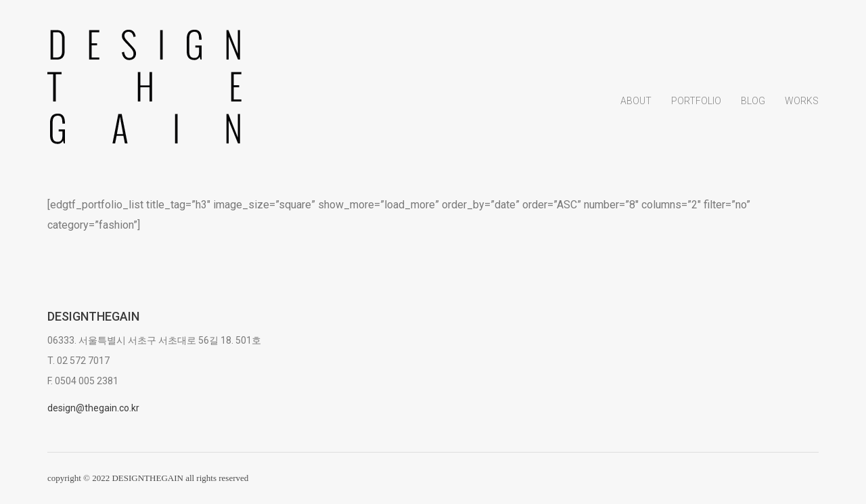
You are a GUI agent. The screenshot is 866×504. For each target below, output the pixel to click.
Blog (753, 101)
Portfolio (696, 101)
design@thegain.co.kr (93, 408)
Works (802, 101)
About (636, 101)
